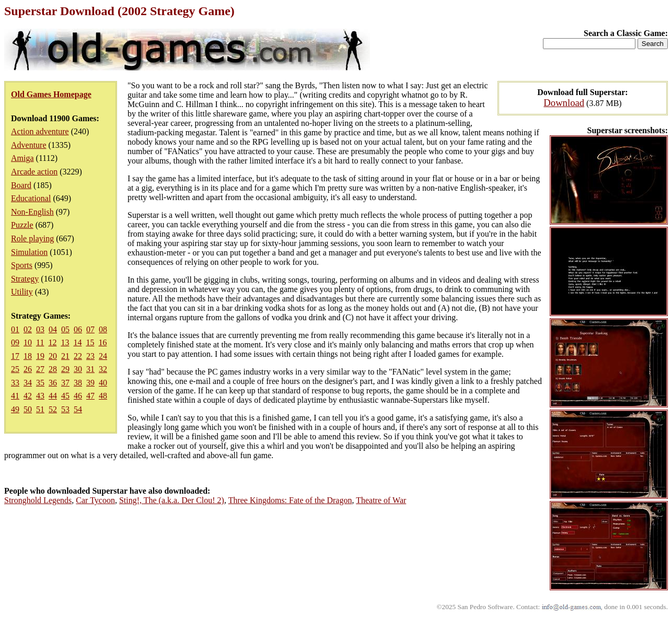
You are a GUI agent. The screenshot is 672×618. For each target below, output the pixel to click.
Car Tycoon (95, 500)
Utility (22, 292)
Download (564, 103)
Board (21, 185)
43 (40, 396)
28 (53, 369)
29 (65, 369)
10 (28, 342)
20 (53, 356)
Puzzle (22, 225)
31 (90, 369)
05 (65, 329)
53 (65, 409)
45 (65, 396)
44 (53, 396)
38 (78, 383)
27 (40, 369)
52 (53, 409)
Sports (22, 265)
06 (78, 329)
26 (28, 369)
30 (78, 369)
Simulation (29, 252)
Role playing (32, 238)
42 (28, 396)
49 (15, 409)
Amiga (22, 158)
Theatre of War (381, 500)
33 (15, 383)
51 (40, 409)
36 (53, 383)
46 (78, 396)
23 (90, 356)
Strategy (25, 279)
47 (90, 396)
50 (28, 409)
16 (102, 342)
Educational (31, 198)
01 (15, 329)
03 (40, 329)
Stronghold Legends (38, 500)
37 (65, 383)
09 (15, 342)
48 (103, 396)
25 (15, 369)
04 (53, 329)
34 (28, 383)
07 (90, 329)
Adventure (29, 145)
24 (103, 356)
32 (103, 369)
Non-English (32, 212)
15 (90, 342)
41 (15, 396)
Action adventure (40, 131)
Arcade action (34, 172)
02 (28, 329)
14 (77, 342)
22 (78, 356)
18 (28, 356)
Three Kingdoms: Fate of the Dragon (290, 500)
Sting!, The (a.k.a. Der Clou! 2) (172, 500)
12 (52, 342)
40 (103, 383)
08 (103, 329)
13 (65, 342)
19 (40, 356)
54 (78, 409)
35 (40, 383)
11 (40, 342)
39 (90, 383)
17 (15, 356)
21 (65, 356)
